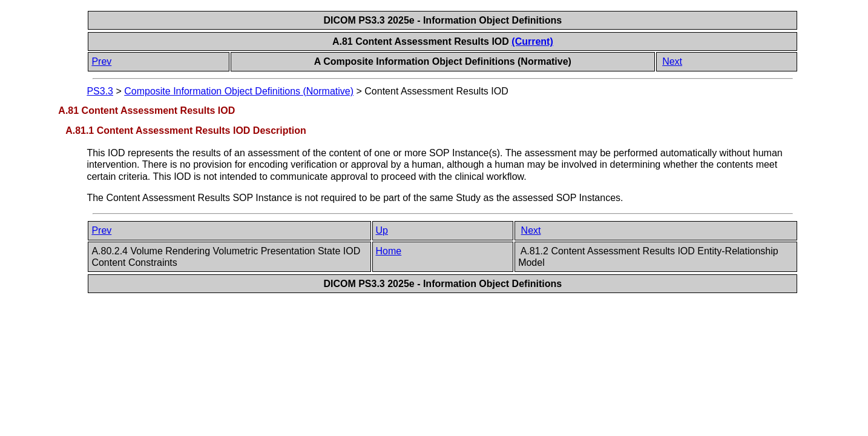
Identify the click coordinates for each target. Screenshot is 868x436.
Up (382, 230)
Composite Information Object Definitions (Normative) (239, 91)
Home (389, 251)
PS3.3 (100, 91)
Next (672, 61)
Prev (101, 61)
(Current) (532, 41)
